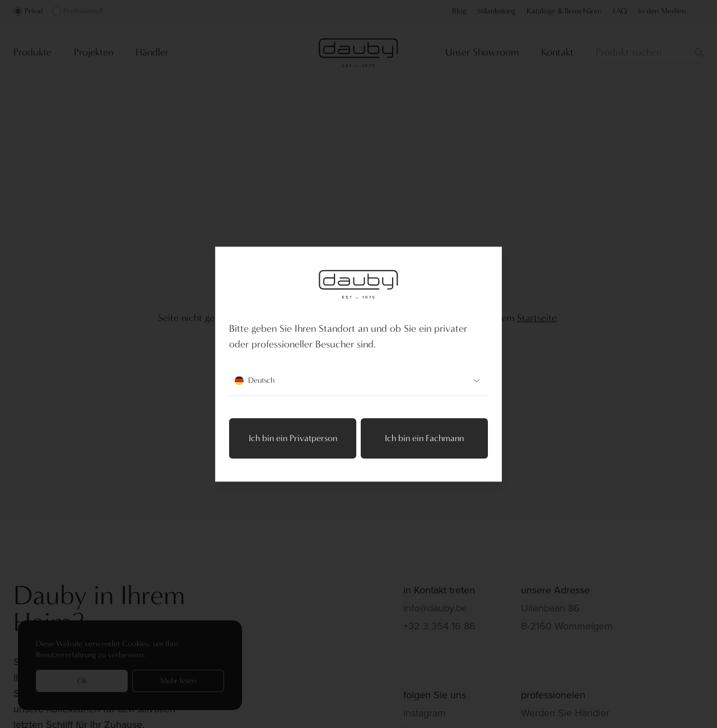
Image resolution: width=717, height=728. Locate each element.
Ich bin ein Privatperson (293, 438)
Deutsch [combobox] (358, 381)
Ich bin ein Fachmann (424, 438)
